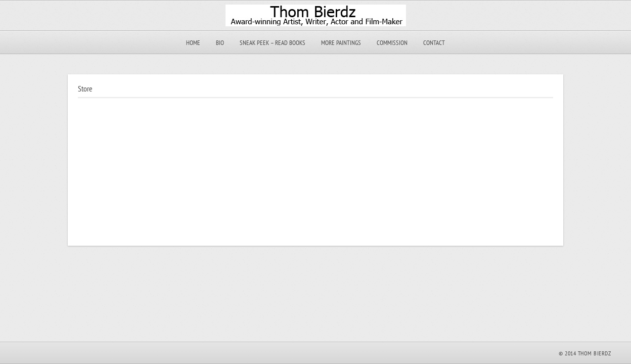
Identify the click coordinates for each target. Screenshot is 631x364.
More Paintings (341, 43)
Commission (392, 43)
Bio (220, 43)
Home (193, 43)
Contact (434, 43)
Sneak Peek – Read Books (273, 43)
